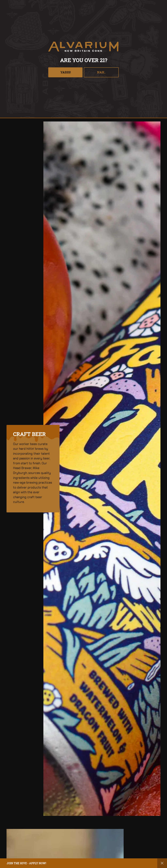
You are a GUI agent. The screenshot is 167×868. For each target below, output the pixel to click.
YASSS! (65, 72)
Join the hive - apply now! (26, 863)
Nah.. (101, 72)
